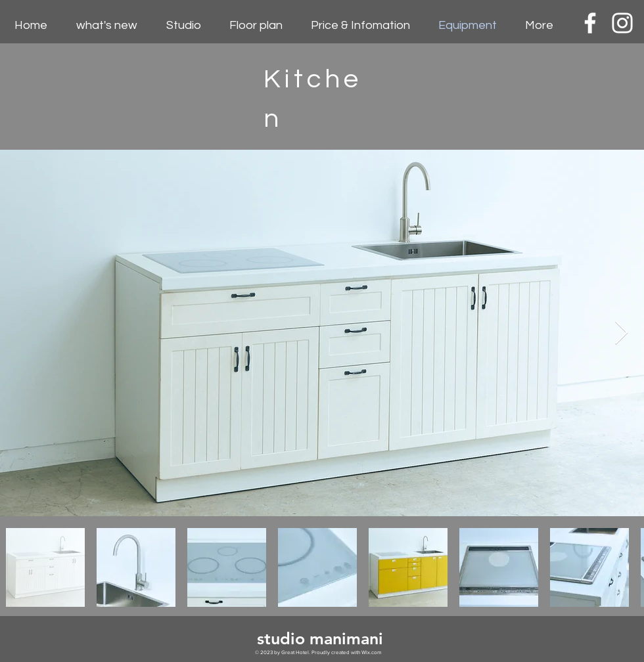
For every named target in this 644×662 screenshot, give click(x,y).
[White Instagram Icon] (622, 23)
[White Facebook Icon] (590, 23)
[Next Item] (621, 333)
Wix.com (371, 652)
